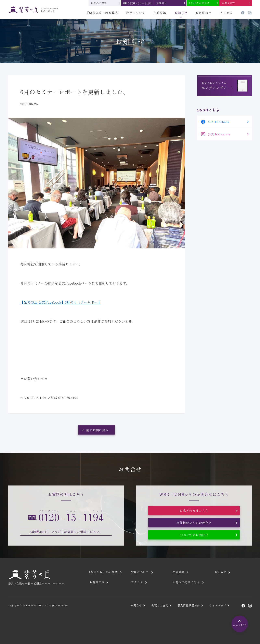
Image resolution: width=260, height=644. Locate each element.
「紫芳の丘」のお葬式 (102, 13)
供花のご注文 (99, 3)
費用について (136, 13)
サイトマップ (218, 605)
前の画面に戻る (97, 430)
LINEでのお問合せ (194, 535)
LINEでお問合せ (199, 3)
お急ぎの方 (228, 3)
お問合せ (162, 3)
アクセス (226, 13)
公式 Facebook (219, 122)
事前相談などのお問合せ (194, 523)
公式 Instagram (219, 134)
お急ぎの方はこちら (194, 511)
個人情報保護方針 (189, 605)
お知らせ (181, 13)
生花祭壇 (160, 13)
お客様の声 (203, 13)
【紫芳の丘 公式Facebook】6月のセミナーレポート (61, 302)
